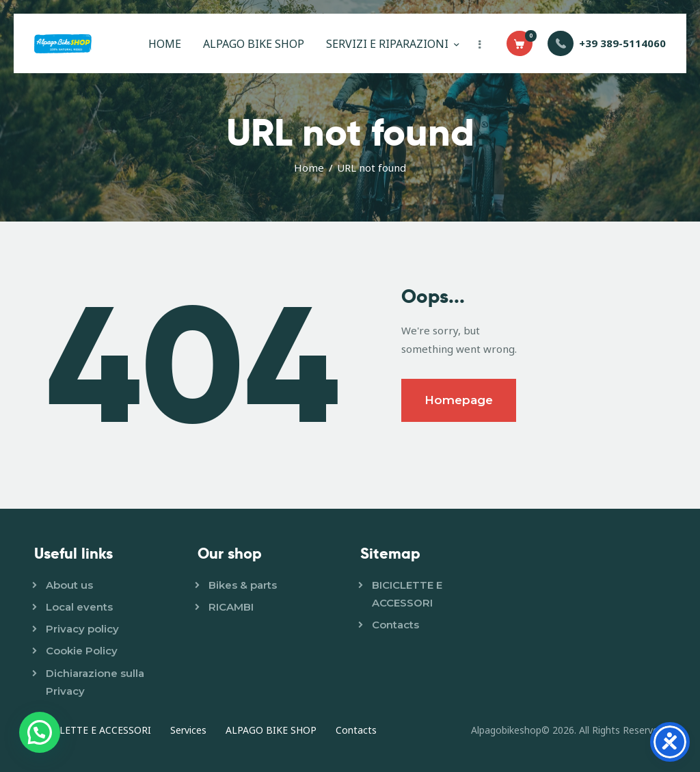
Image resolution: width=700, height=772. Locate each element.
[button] (40, 732)
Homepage (459, 400)
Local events (79, 607)
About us (69, 585)
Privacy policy (82, 629)
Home (309, 168)
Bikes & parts (243, 585)
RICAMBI (231, 607)
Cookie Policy (82, 651)
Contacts (395, 625)
